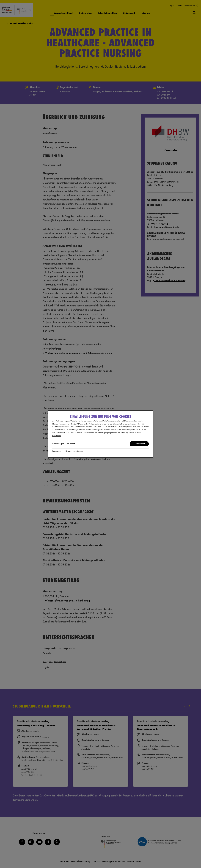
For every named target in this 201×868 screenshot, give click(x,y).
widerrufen (57, 436)
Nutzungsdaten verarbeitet (135, 421)
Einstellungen (58, 444)
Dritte (105, 421)
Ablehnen (71, 444)
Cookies (111, 421)
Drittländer (108, 424)
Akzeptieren (139, 444)
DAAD (95, 421)
